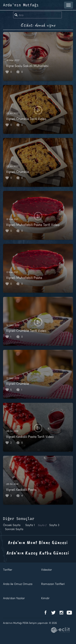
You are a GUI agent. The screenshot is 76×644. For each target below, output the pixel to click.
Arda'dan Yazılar (14, 598)
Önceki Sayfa (12, 525)
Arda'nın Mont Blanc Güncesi (38, 542)
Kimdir (45, 598)
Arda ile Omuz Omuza (18, 584)
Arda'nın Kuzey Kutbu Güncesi (38, 553)
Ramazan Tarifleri (53, 584)
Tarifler (8, 570)
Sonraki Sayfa (14, 529)
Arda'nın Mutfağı (21, 5)
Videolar (47, 570)
